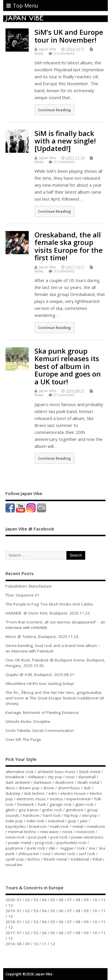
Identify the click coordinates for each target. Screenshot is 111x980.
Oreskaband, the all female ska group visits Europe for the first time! (69, 246)
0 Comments (64, 53)
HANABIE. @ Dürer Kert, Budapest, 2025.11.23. (48, 613)
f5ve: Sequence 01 (22, 595)
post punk (38, 837)
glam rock (84, 804)
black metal (90, 772)
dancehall (87, 777)
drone (49, 788)
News (39, 53)
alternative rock (20, 772)
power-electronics (87, 837)
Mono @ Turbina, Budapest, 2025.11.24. (42, 637)
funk (42, 804)
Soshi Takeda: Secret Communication (40, 730)
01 (19, 900)
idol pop (90, 815)
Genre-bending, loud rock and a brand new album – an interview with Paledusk (53, 648)
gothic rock (52, 810)
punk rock (36, 848)
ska (92, 848)
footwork (26, 804)
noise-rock (15, 837)
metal (78, 826)
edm (53, 793)
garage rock (61, 804)
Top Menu (22, 6)
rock (81, 848)
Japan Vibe (48, 49)
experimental (78, 799)
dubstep (13, 793)
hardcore (31, 815)
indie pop (14, 821)
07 (70, 900)
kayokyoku (16, 826)
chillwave (36, 777)
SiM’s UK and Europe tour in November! (69, 36)
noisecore (85, 832)
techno (34, 859)
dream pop (29, 788)
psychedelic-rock (71, 843)
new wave (49, 832)
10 (95, 900)
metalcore (96, 826)
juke (84, 821)
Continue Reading (54, 110)
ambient (45, 772)
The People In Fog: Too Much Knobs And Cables (49, 604)
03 (36, 900)
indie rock (35, 821)
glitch (10, 810)
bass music (65, 772)
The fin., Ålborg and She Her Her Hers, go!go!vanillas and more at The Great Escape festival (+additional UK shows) (55, 698)
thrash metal (55, 859)
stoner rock (65, 854)
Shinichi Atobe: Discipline (28, 721)
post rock (59, 837)
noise (67, 832)
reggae (67, 848)
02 (28, 900)
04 (44, 900)
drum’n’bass (69, 788)
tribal (97, 859)
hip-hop (71, 815)
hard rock (52, 815)
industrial (56, 821)
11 (103, 900)
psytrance (14, 848)
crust (70, 777)
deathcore (64, 782)
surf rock (87, 854)
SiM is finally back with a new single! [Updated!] (65, 141)
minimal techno (22, 832)
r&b (52, 848)
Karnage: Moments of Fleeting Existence (42, 712)
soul (47, 854)
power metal (20, 843)
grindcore (74, 810)
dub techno (34, 793)
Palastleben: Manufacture (29, 586)
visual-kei (14, 865)
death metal (88, 782)
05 (53, 900)
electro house (73, 793)
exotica (56, 799)
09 (86, 900)
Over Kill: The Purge (23, 739)
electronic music (31, 799)
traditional (80, 859)
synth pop (15, 859)
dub (87, 788)
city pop (55, 777)
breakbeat (15, 777)
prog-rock (44, 843)
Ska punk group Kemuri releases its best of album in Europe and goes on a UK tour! (68, 366)
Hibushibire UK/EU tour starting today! (40, 683)
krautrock (38, 826)
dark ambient (18, 782)
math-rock (59, 826)
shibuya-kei (29, 854)
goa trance (28, 810)
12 (10, 905)
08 (78, 900)
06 (61, 900)
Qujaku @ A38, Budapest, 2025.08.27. (40, 674)
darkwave (42, 782)
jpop (72, 821)
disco (10, 788)
